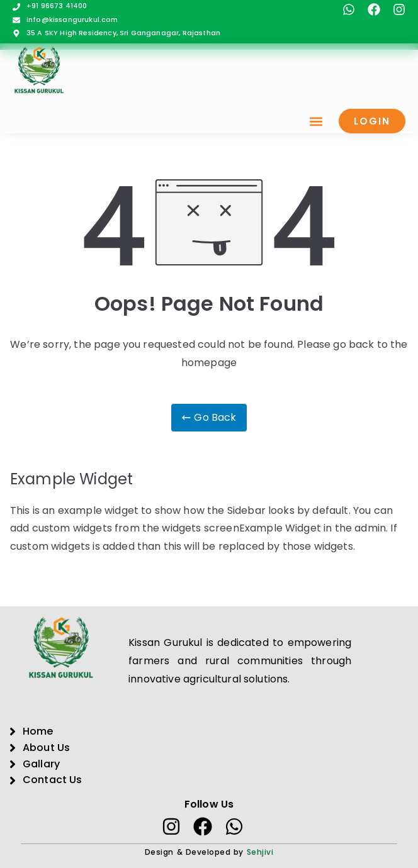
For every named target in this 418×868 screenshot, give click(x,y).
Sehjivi (260, 852)
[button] (316, 121)
